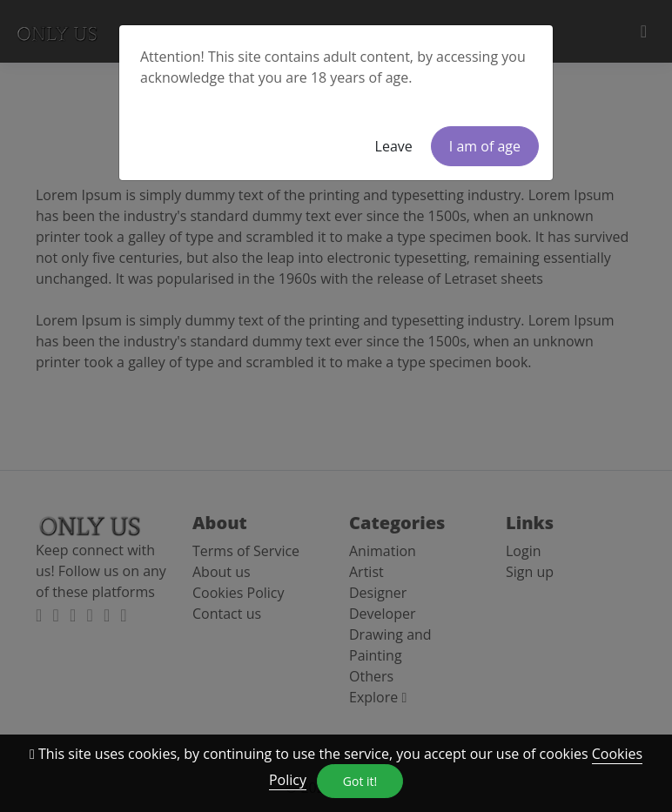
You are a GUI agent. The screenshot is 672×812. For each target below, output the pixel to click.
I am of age (485, 146)
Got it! (360, 781)
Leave (394, 146)
